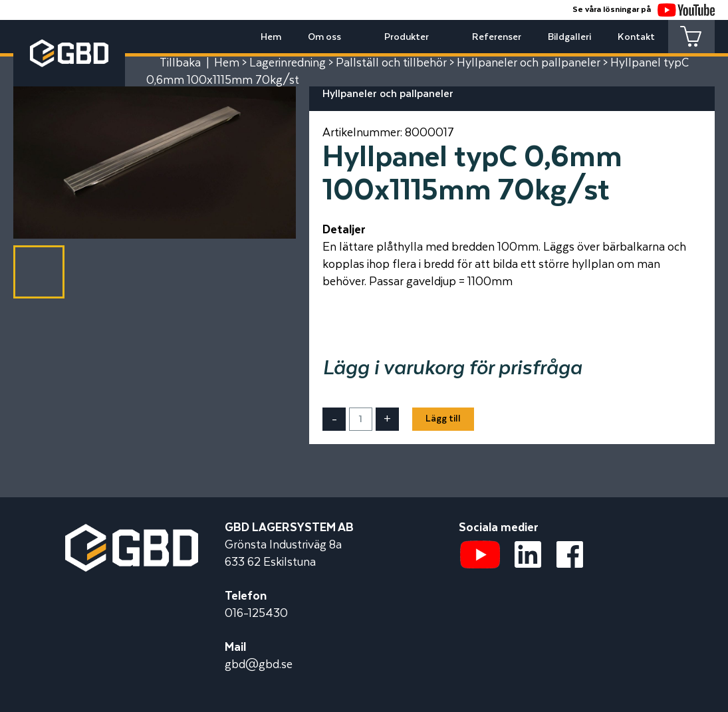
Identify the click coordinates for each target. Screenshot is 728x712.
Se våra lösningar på (644, 10)
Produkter (407, 37)
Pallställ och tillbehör (391, 63)
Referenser (497, 37)
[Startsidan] (132, 533)
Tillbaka (180, 63)
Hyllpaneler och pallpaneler (529, 63)
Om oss (324, 37)
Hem (271, 37)
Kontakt (636, 37)
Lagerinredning (288, 63)
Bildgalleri (569, 37)
